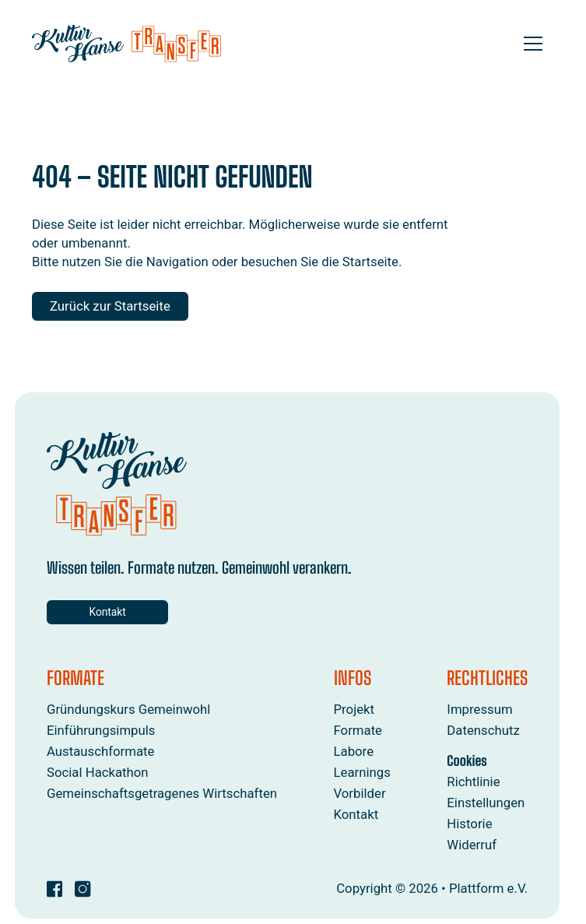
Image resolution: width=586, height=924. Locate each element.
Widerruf (472, 845)
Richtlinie (473, 782)
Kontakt (101, 612)
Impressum (479, 709)
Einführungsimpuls (101, 730)
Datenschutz (483, 730)
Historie (469, 824)
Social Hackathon (98, 773)
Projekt (354, 709)
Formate (358, 730)
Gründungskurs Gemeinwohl (129, 709)
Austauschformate (101, 752)
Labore (353, 752)
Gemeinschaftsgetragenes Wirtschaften (162, 794)
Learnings (361, 773)
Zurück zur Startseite (110, 306)
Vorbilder (359, 794)
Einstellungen (486, 803)
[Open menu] (533, 44)
